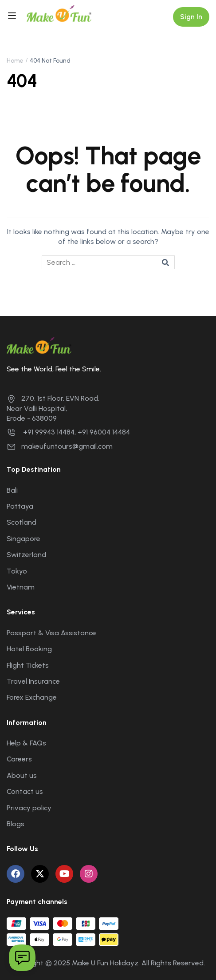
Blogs (16, 824)
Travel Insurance (33, 681)
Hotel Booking (29, 649)
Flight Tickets (28, 665)
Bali (12, 490)
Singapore (24, 539)
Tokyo (17, 571)
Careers (19, 759)
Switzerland (26, 555)
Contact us (25, 791)
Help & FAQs (26, 743)
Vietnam (21, 587)
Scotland (22, 522)
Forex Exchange (32, 697)
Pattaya (20, 506)
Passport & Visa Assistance (51, 633)
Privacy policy (29, 808)
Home (15, 61)
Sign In (191, 17)
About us (22, 775)
